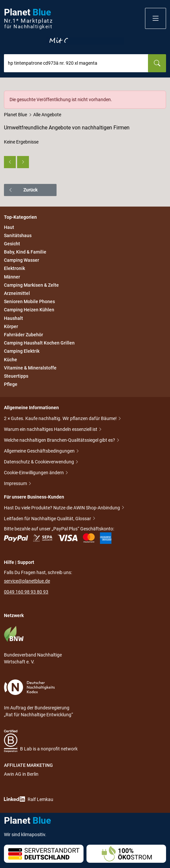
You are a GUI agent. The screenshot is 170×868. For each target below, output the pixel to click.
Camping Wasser (22, 260)
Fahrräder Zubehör (24, 335)
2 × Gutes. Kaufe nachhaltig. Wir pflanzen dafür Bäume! (61, 419)
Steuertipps (16, 376)
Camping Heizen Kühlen (29, 310)
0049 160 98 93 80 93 (26, 592)
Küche (11, 360)
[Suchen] (157, 63)
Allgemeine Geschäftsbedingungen (40, 451)
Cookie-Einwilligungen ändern (34, 473)
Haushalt (13, 318)
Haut (9, 227)
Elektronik (14, 269)
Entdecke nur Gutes (85, 41)
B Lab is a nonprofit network (41, 741)
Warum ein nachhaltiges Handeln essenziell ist (51, 430)
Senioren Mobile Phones (29, 301)
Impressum (16, 484)
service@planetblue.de (27, 581)
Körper (11, 326)
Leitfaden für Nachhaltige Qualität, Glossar (48, 519)
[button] (156, 18)
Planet (28, 19)
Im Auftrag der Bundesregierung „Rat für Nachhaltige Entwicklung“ (38, 698)
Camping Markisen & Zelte (31, 285)
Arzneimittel (17, 293)
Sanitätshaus (18, 235)
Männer (12, 277)
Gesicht (12, 244)
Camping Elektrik (22, 351)
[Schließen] (161, 95)
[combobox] (76, 63)
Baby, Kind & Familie (25, 252)
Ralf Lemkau (29, 799)
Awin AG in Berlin (21, 774)
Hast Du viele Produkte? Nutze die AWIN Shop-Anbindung (62, 508)
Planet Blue (15, 115)
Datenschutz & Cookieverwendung (39, 462)
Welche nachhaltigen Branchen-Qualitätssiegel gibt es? (60, 441)
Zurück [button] (23, 190)
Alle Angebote (47, 115)
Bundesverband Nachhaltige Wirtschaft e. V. (33, 645)
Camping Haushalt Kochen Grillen (39, 343)
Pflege (11, 384)
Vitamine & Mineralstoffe (30, 368)
